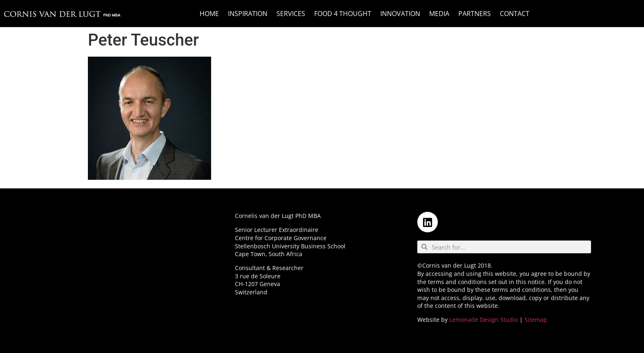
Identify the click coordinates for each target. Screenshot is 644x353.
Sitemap (536, 320)
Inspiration (248, 14)
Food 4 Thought (343, 14)
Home (209, 14)
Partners (475, 14)
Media (439, 14)
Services (291, 14)
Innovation (400, 14)
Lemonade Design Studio (484, 320)
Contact (515, 14)
